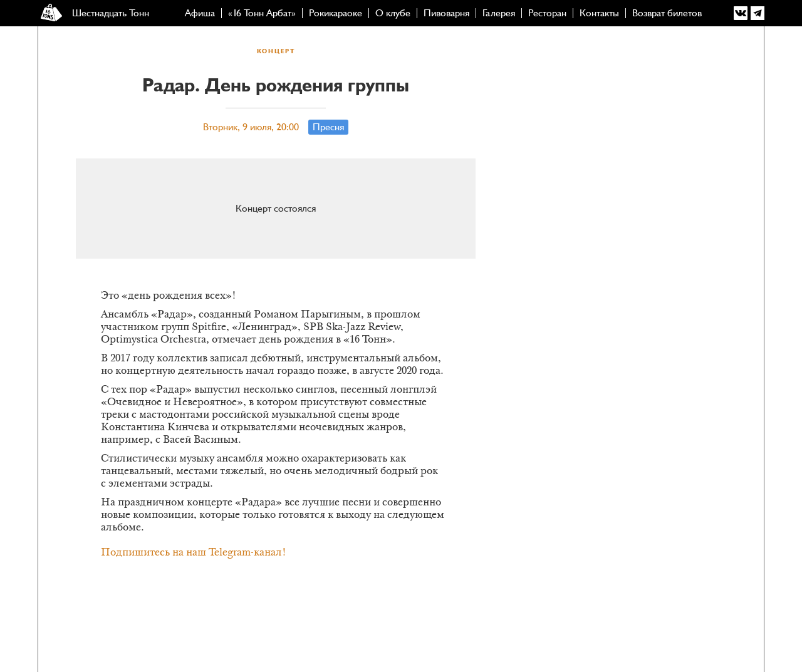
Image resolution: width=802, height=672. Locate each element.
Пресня (328, 127)
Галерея (499, 13)
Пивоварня (446, 13)
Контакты (599, 13)
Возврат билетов (667, 13)
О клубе (393, 13)
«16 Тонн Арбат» (262, 13)
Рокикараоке (336, 13)
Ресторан (547, 13)
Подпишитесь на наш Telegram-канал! (194, 553)
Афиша (200, 13)
